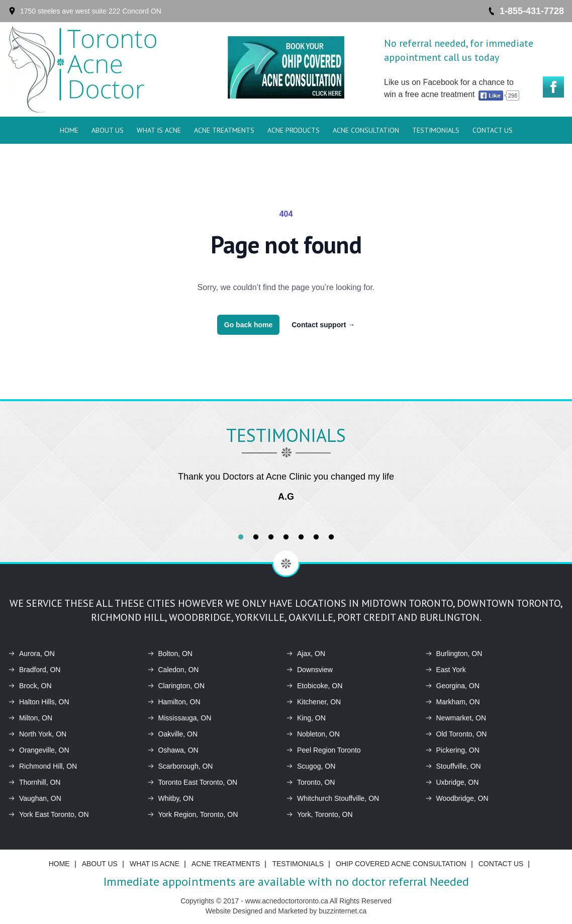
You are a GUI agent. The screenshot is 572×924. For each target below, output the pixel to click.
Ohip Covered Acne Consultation (401, 864)
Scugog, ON (311, 766)
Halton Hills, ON (39, 702)
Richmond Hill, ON (42, 766)
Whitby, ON (171, 798)
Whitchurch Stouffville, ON (332, 798)
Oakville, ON (173, 734)
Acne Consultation (366, 130)
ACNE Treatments (224, 130)
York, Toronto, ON (319, 814)
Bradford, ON (34, 670)
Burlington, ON (454, 654)
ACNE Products (294, 130)
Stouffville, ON (453, 766)
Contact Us (493, 130)
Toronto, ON (310, 782)
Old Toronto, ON (456, 734)
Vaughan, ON (35, 798)
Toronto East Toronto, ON (193, 782)
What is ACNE (159, 130)
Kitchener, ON (313, 702)
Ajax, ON (306, 654)
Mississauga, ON (179, 718)
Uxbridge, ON (452, 782)
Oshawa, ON (173, 750)
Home (69, 130)
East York (446, 670)
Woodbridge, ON (457, 798)
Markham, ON (453, 702)
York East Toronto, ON (49, 814)
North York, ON (37, 734)
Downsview (309, 670)
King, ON (306, 718)
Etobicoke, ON (314, 686)
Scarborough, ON (180, 766)
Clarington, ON (176, 686)
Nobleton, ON (313, 734)
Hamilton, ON (174, 702)
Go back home (248, 325)
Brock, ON (30, 686)
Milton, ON (30, 718)
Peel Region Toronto (323, 750)
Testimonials (436, 130)
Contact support (323, 325)
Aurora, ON (31, 654)
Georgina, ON (452, 686)
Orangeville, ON (39, 750)
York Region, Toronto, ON (193, 814)
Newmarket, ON (456, 718)
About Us (108, 130)
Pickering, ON (452, 750)
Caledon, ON (173, 670)
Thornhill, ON (34, 782)
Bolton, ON (170, 654)
